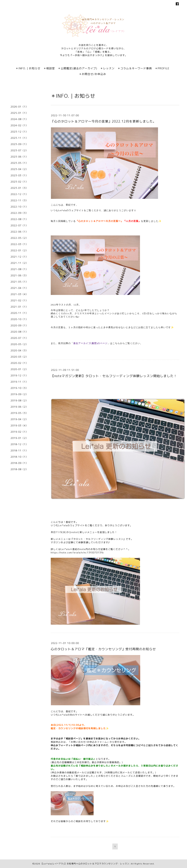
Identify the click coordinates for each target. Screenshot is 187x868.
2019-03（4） (19, 426)
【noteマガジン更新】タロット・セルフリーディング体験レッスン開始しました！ (114, 376)
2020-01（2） (19, 369)
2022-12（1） (19, 194)
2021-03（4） (19, 294)
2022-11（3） (19, 200)
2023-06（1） (19, 157)
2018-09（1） (19, 463)
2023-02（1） (19, 182)
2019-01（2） (19, 438)
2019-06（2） (19, 407)
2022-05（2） (19, 238)
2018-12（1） (19, 444)
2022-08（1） (19, 219)
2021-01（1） (19, 307)
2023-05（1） (19, 163)
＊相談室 (49, 68)
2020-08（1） (19, 332)
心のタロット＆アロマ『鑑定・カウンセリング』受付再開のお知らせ (103, 649)
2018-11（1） (19, 451)
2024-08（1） (19, 119)
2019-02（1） (19, 432)
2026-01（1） (19, 107)
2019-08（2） (19, 401)
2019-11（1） (19, 382)
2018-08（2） (19, 469)
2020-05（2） (19, 344)
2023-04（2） (19, 169)
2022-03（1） (19, 244)
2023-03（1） (19, 175)
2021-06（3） (19, 275)
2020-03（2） (19, 357)
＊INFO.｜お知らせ (28, 68)
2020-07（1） (19, 338)
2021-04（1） (19, 288)
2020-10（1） (19, 319)
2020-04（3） (19, 350)
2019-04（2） (19, 419)
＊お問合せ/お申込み (93, 74)
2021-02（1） (19, 300)
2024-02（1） (19, 125)
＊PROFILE (162, 68)
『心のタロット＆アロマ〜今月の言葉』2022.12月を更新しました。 (104, 121)
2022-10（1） (19, 207)
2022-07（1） (19, 225)
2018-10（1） (19, 457)
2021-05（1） (19, 282)
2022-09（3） (19, 213)
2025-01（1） (19, 113)
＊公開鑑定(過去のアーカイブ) (78, 68)
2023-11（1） (19, 138)
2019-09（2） (19, 394)
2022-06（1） (19, 232)
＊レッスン (107, 68)
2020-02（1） (19, 363)
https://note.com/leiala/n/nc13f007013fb (77, 553)
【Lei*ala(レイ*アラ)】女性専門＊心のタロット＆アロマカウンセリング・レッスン (85, 864)
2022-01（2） (19, 250)
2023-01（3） (19, 188)
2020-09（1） (19, 325)
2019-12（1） (19, 375)
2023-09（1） (19, 144)
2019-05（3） (19, 413)
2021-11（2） (19, 263)
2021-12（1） (19, 257)
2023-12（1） (19, 132)
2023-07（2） (19, 150)
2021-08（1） (19, 269)
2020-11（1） (19, 313)
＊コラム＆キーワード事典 (135, 68)
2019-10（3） (19, 388)
